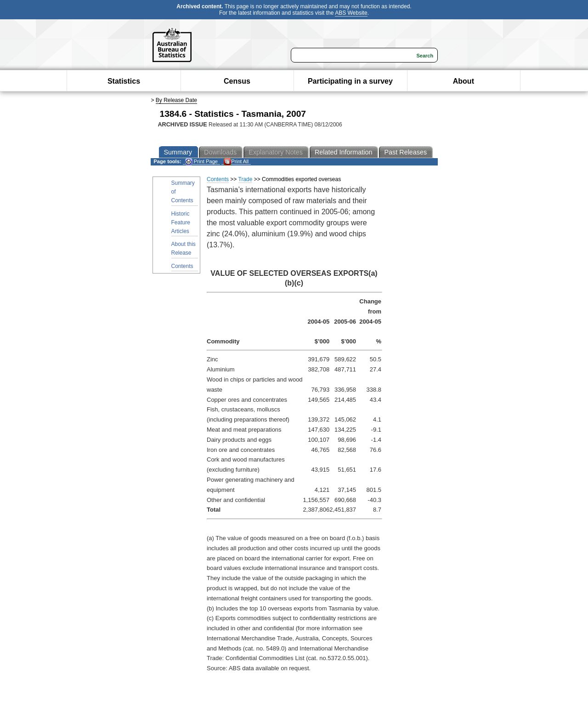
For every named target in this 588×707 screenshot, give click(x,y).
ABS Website (351, 13)
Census (237, 81)
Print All (236, 162)
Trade (246, 179)
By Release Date (176, 100)
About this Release (184, 248)
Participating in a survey (350, 81)
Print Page (201, 162)
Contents (182, 266)
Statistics (124, 81)
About (464, 81)
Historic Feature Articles (181, 222)
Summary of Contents (183, 192)
